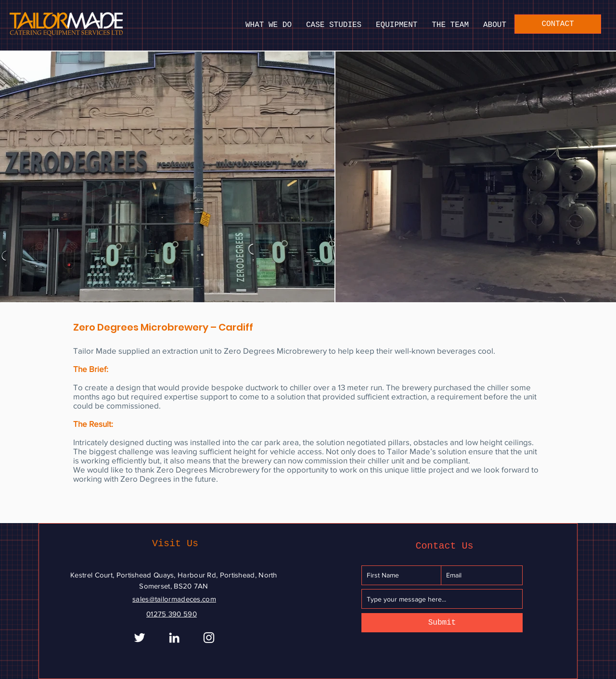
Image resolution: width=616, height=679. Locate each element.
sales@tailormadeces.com (174, 599)
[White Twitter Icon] (140, 638)
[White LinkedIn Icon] (174, 638)
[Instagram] (209, 638)
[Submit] (442, 623)
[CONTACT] (558, 24)
